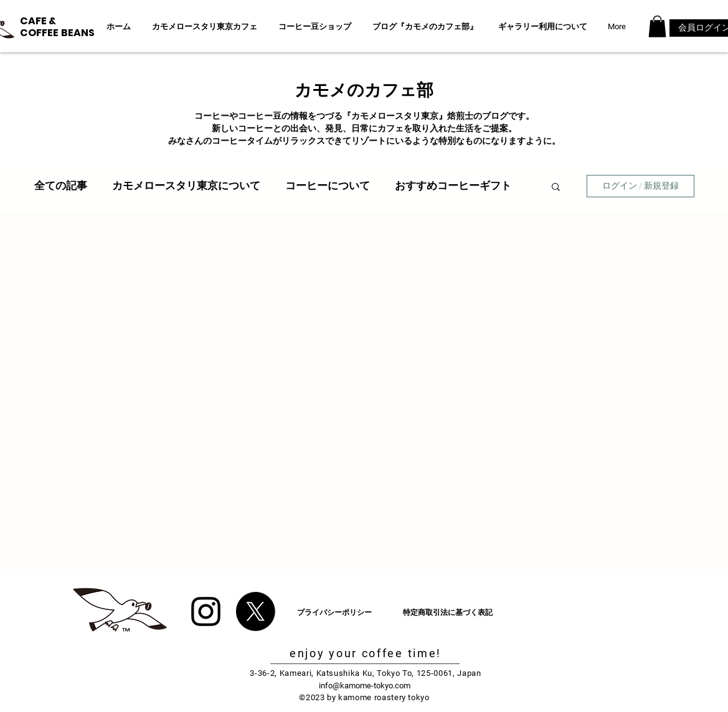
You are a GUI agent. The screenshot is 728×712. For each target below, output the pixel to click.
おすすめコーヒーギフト (453, 185)
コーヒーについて (328, 185)
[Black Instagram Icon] (206, 611)
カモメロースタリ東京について (186, 185)
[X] (256, 611)
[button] (657, 26)
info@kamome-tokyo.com (365, 686)
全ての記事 (61, 185)
